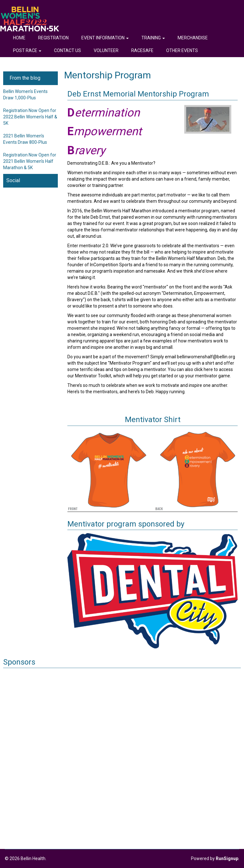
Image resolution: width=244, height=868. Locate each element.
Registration (53, 38)
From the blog (25, 78)
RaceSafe (142, 50)
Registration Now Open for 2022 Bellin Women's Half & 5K (30, 117)
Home (19, 38)
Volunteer (106, 50)
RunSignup (227, 858)
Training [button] (153, 38)
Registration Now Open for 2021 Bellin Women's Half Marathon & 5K (30, 161)
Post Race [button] (27, 50)
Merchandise (193, 38)
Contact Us (68, 50)
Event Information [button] (105, 38)
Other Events (182, 50)
